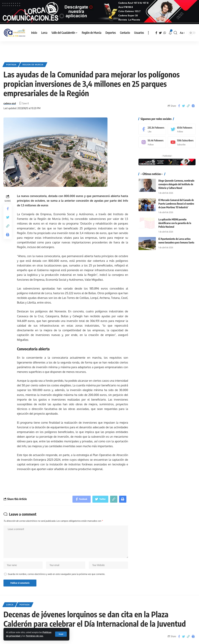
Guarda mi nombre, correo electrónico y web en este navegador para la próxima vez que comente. (56, 574)
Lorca (10, 604)
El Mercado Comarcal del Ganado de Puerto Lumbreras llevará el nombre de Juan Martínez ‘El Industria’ (176, 203)
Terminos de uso (34, 636)
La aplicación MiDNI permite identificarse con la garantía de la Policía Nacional (175, 223)
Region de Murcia (33, 64)
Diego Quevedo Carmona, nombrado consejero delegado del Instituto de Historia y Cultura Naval (176, 184)
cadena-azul (10, 103)
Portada (11, 64)
